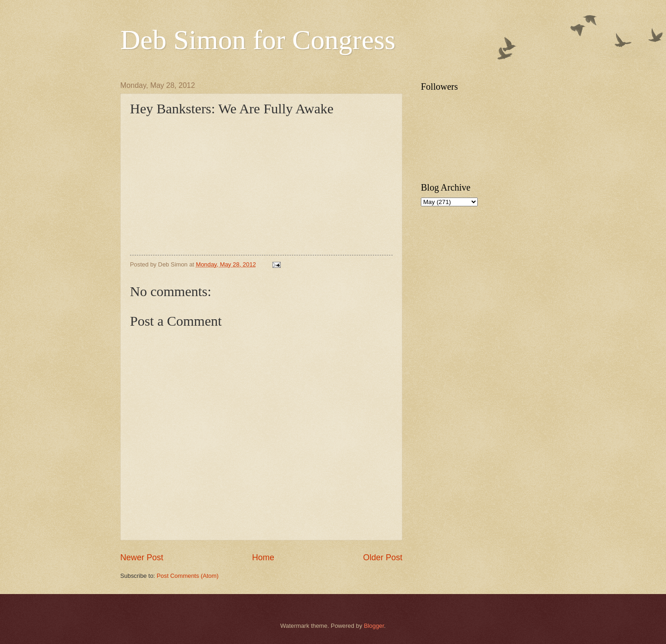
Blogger (374, 626)
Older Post (383, 557)
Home (263, 557)
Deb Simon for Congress (258, 40)
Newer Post (142, 557)
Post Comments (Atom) (188, 576)
